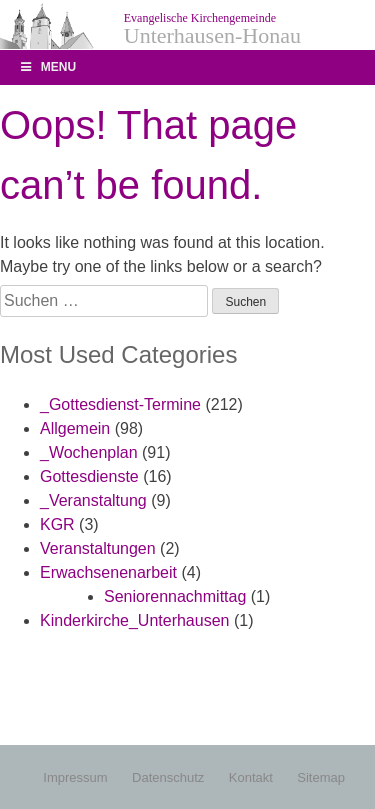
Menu (47, 67)
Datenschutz (168, 777)
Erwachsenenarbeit (108, 572)
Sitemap (321, 777)
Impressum (75, 777)
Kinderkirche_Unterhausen (134, 620)
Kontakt (251, 777)
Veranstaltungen (98, 548)
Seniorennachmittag (175, 596)
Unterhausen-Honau (212, 29)
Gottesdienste (89, 476)
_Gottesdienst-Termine (120, 404)
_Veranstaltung (93, 500)
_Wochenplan (89, 452)
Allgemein (75, 428)
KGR (57, 524)
